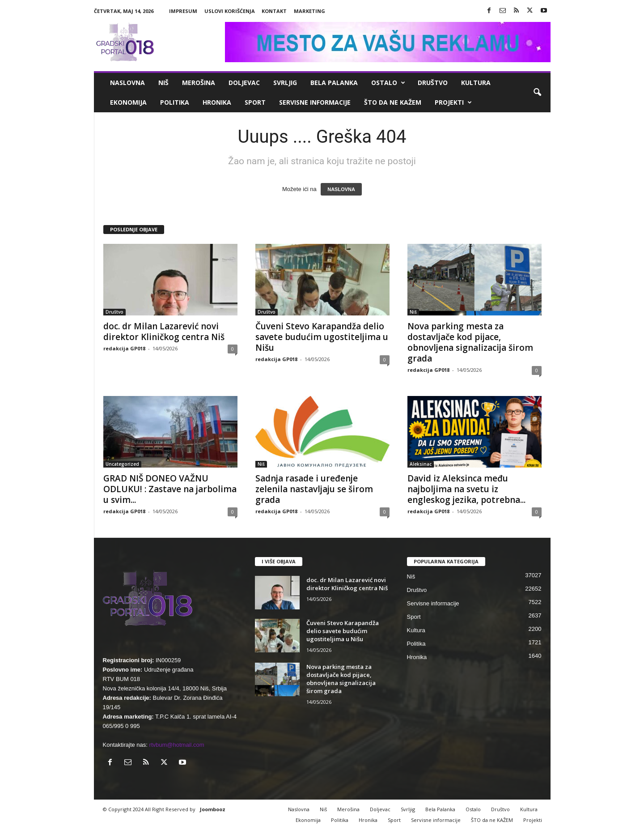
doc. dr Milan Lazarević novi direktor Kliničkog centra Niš (164, 332)
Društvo (433, 83)
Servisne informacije (315, 102)
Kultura (476, 83)
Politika (175, 102)
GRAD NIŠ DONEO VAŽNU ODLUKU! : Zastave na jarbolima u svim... (170, 489)
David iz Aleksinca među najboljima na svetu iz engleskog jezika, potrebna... (466, 489)
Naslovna (127, 83)
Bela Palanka (334, 83)
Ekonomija (128, 102)
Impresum (183, 11)
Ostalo (388, 83)
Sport (255, 102)
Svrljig (285, 83)
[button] (537, 93)
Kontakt (274, 11)
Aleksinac (421, 464)
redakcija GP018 (124, 348)
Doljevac (244, 83)
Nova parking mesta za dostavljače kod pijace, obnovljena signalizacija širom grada (470, 342)
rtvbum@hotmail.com (177, 745)
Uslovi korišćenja (230, 11)
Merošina (199, 83)
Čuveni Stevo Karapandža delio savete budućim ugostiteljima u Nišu (322, 337)
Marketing (309, 11)
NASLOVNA (341, 189)
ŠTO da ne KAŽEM (393, 102)
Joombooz (213, 809)
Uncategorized (122, 464)
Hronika (217, 102)
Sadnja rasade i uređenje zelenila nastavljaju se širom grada (314, 489)
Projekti (453, 102)
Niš (163, 83)
